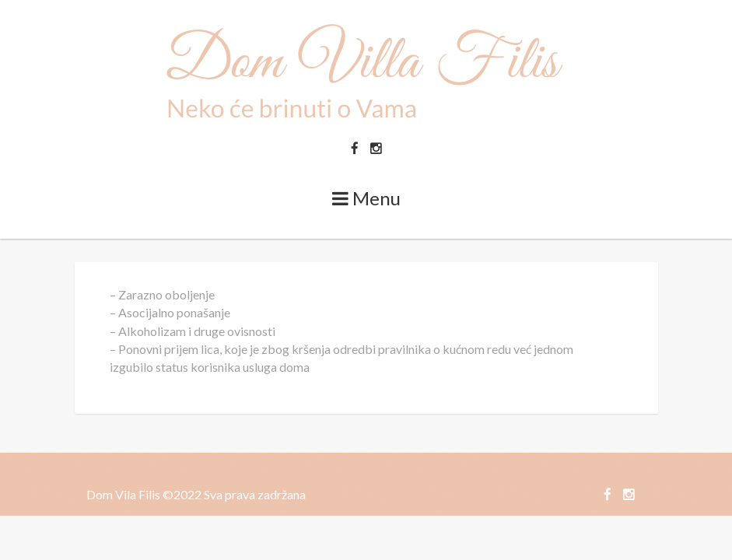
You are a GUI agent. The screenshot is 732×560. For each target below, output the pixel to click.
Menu (366, 198)
